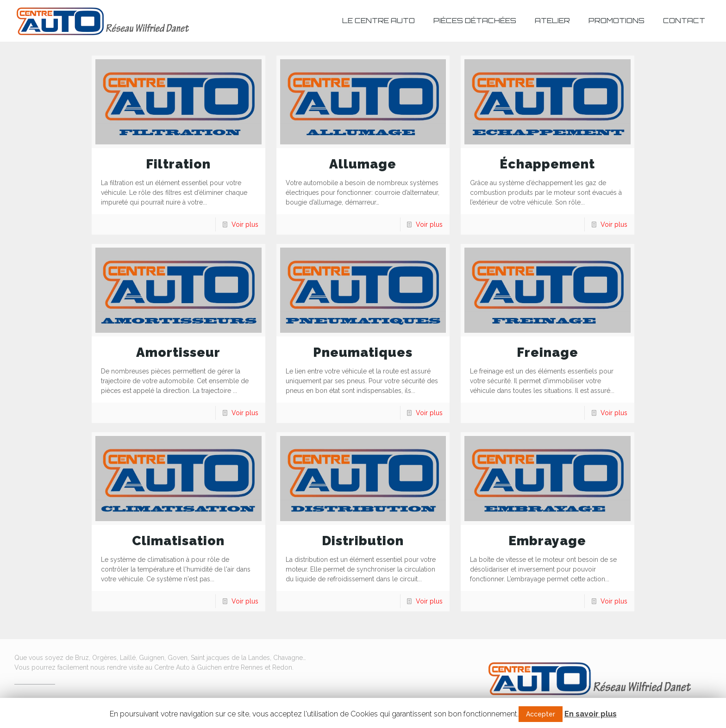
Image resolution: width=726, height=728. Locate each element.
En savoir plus (591, 714)
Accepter (541, 714)
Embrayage (547, 541)
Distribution (363, 541)
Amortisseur (178, 352)
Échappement (547, 164)
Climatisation (178, 541)
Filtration (178, 164)
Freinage (548, 352)
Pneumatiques (363, 352)
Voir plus (245, 224)
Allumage (363, 164)
